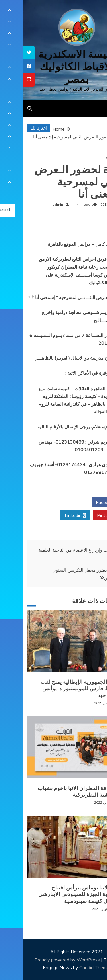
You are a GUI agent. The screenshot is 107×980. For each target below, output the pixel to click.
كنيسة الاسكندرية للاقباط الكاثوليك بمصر (53, 67)
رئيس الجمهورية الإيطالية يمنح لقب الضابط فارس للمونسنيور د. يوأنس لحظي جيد (58, 689)
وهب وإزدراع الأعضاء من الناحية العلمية (53, 550)
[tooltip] (6, 53)
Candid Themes (72, 967)
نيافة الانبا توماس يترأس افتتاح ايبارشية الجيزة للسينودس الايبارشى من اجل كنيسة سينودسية (57, 894)
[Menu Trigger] (94, 12)
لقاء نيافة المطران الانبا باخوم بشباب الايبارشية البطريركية (56, 792)
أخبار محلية (91, 158)
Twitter (52, 503)
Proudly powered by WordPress (45, 960)
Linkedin (52, 516)
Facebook (85, 503)
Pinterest (85, 516)
